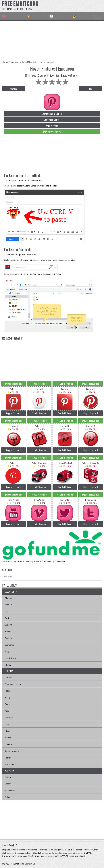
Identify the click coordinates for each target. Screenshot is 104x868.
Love (7, 724)
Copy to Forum (52, 126)
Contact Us (30, 864)
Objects (8, 744)
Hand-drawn (10, 658)
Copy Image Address (52, 120)
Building (8, 625)
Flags (7, 651)
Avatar (8, 618)
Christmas (9, 777)
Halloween (10, 790)
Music (8, 731)
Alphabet (9, 598)
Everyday (15, 62)
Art (6, 611)
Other (7, 797)
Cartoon (8, 638)
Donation (6, 561)
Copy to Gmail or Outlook (52, 114)
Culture (8, 677)
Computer (9, 645)
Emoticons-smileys (13, 684)
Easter (8, 784)
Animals (8, 605)
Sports (8, 758)
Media (8, 665)
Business (9, 631)
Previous (14, 89)
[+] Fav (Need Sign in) (52, 131)
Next (90, 89)
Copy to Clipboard (13, 413)
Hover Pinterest (47, 62)
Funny (7, 697)
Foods (7, 691)
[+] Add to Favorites (13, 384)
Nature (8, 738)
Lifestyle (9, 717)
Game (7, 704)
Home (5, 62)
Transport (9, 764)
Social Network (29, 62)
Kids (7, 711)
